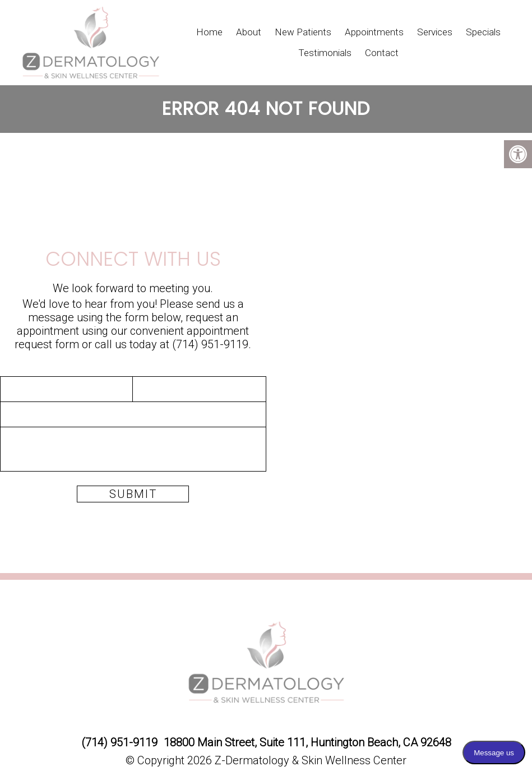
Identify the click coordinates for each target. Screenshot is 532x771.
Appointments (374, 32)
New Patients (303, 32)
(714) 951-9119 (210, 344)
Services (435, 32)
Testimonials (325, 53)
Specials (483, 32)
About (249, 32)
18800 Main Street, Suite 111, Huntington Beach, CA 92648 (307, 742)
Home (209, 32)
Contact (382, 53)
